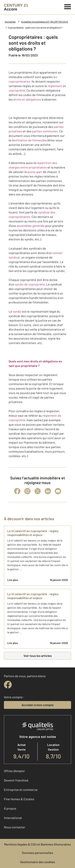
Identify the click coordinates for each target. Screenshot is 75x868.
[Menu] (68, 6)
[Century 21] (16, 7)
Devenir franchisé (16, 780)
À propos (10, 808)
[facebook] (8, 685)
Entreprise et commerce (21, 790)
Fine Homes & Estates (19, 799)
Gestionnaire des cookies (38, 862)
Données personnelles (37, 853)
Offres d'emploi (14, 771)
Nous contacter (15, 827)
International (13, 818)
